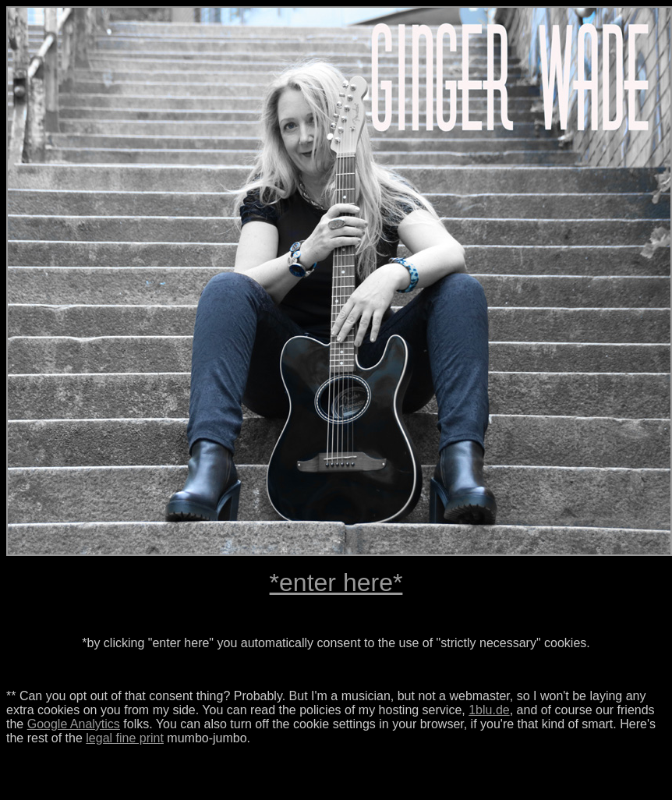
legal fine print (125, 738)
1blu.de (489, 710)
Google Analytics (74, 724)
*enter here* (336, 582)
